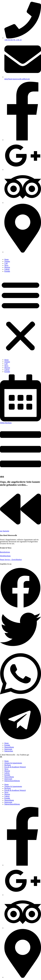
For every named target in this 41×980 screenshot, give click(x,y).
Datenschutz (9, 751)
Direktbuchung (5, 556)
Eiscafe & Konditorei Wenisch (15, 767)
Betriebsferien (5, 552)
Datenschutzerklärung (12, 781)
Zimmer (7, 261)
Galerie (7, 269)
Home (7, 259)
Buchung (8, 765)
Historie (7, 267)
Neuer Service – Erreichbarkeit (11, 560)
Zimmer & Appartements (13, 763)
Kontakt (7, 271)
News (6, 265)
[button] (20, 316)
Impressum (8, 749)
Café (6, 263)
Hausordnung (9, 747)
